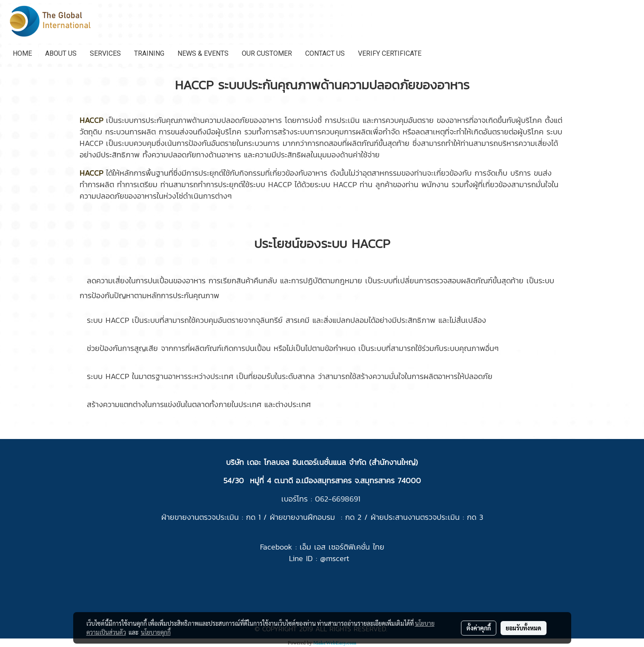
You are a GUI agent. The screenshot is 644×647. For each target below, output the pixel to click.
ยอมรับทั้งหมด (524, 628)
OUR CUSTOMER (267, 53)
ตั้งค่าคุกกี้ (479, 628)
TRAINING (149, 53)
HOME (22, 53)
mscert (338, 558)
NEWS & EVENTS (203, 53)
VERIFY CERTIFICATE (390, 53)
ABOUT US (61, 53)
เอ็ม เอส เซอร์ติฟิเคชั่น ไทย (342, 547)
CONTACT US (325, 53)
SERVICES (105, 53)
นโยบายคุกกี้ (156, 632)
